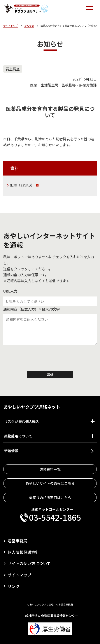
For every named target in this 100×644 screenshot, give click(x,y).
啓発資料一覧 (50, 469)
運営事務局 (18, 541)
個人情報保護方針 (23, 552)
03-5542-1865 (55, 517)
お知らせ (29, 26)
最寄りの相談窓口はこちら (50, 498)
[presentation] (50, 359)
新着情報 (11, 451)
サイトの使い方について (29, 563)
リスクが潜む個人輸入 (22, 421)
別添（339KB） (22, 185)
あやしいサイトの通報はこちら (50, 483)
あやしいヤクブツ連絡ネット (32, 407)
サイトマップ (19, 575)
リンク (14, 586)
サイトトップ (11, 26)
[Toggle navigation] (89, 9)
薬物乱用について (18, 436)
